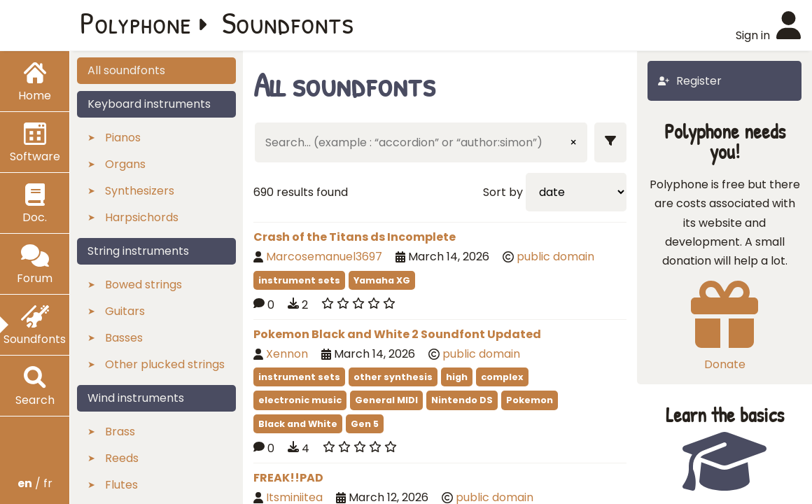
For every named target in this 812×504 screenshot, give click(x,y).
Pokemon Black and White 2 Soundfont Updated (397, 334)
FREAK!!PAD (288, 478)
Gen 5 (365, 424)
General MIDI (386, 400)
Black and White (298, 424)
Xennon (287, 354)
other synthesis (393, 377)
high (457, 377)
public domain (555, 257)
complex (502, 377)
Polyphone (136, 22)
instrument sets (299, 280)
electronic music (300, 400)
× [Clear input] (573, 142)
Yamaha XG (382, 280)
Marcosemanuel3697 (324, 257)
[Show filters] (610, 142)
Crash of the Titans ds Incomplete (355, 237)
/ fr (35, 483)
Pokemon (530, 400)
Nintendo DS (462, 400)
